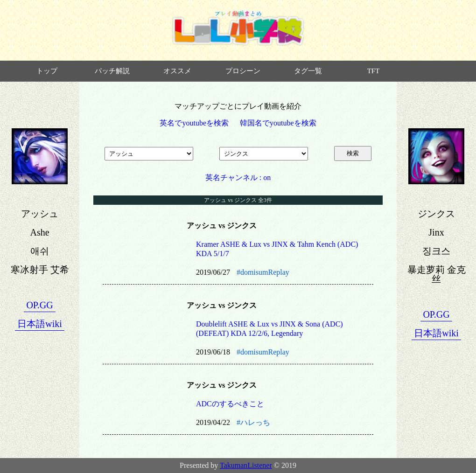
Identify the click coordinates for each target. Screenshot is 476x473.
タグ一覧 (308, 71)
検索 (353, 153)
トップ (47, 71)
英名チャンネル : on (238, 177)
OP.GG (39, 305)
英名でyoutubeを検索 (194, 123)
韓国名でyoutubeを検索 (278, 123)
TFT (374, 71)
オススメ (177, 71)
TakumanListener (246, 465)
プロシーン (243, 71)
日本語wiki (40, 324)
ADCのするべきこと (230, 404)
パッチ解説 (112, 71)
